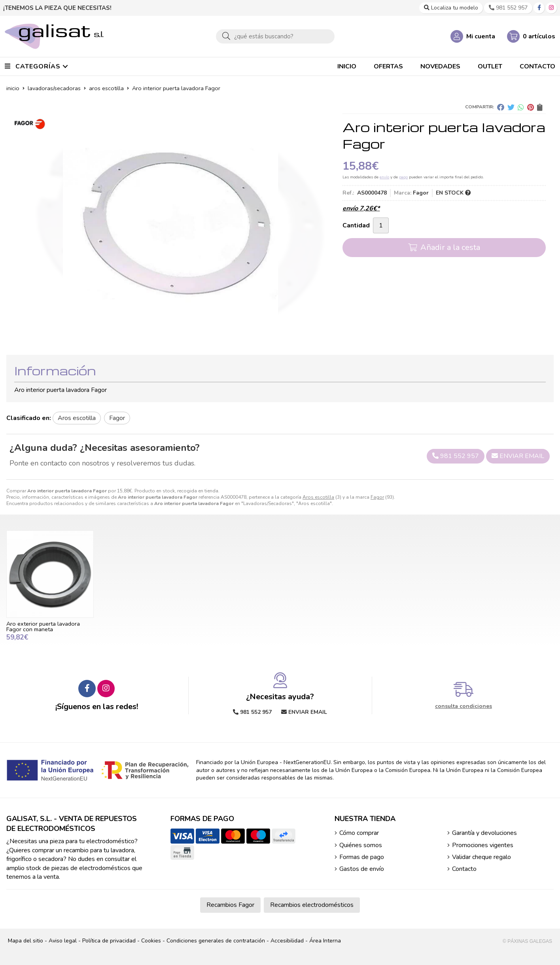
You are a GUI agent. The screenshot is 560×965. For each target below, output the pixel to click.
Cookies (151, 941)
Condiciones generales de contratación (216, 941)
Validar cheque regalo (481, 857)
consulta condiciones (464, 707)
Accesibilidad (287, 941)
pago (403, 177)
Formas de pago (362, 857)
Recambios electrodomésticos (312, 905)
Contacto (464, 869)
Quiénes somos (361, 845)
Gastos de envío (362, 869)
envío (384, 177)
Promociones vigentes (483, 845)
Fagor (377, 497)
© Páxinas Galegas (527, 941)
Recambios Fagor (230, 905)
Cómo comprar (359, 833)
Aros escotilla (318, 497)
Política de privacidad (109, 941)
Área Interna (325, 941)
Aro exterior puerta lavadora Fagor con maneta (43, 626)
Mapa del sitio (26, 941)
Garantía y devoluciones (484, 833)
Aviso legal (63, 941)
